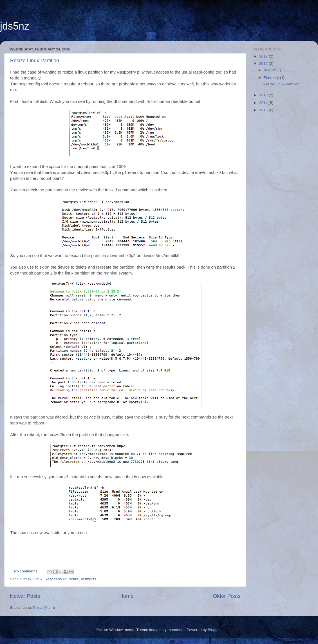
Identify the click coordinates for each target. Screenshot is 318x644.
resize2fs (88, 579)
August (270, 70)
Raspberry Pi (55, 579)
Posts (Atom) (44, 608)
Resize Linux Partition (35, 61)
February (272, 78)
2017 (264, 56)
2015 (264, 95)
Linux (38, 579)
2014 (264, 103)
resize (74, 579)
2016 (264, 64)
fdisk (27, 579)
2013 (264, 110)
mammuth (176, 630)
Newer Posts (25, 596)
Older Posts (227, 596)
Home (126, 596)
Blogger (214, 630)
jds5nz (15, 26)
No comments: (27, 571)
